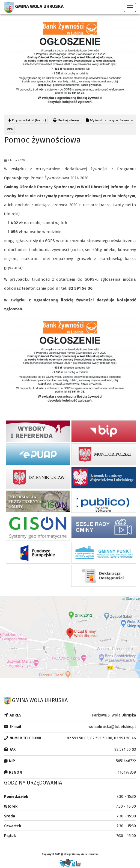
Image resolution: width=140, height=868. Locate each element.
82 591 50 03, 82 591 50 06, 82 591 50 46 (101, 738)
